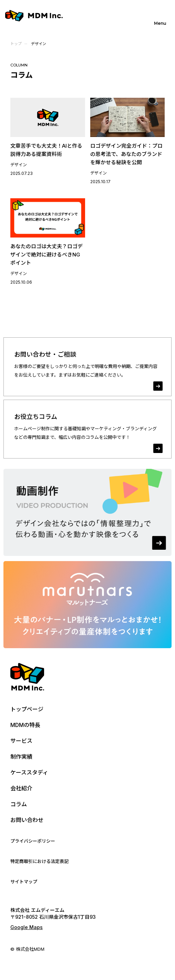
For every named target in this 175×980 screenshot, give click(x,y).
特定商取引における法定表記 (39, 861)
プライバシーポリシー (33, 841)
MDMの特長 (25, 725)
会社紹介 (21, 788)
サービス (21, 741)
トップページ (27, 709)
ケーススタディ (29, 772)
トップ (16, 44)
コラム (19, 804)
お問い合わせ (27, 820)
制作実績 (21, 757)
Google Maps (27, 927)
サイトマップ (24, 882)
